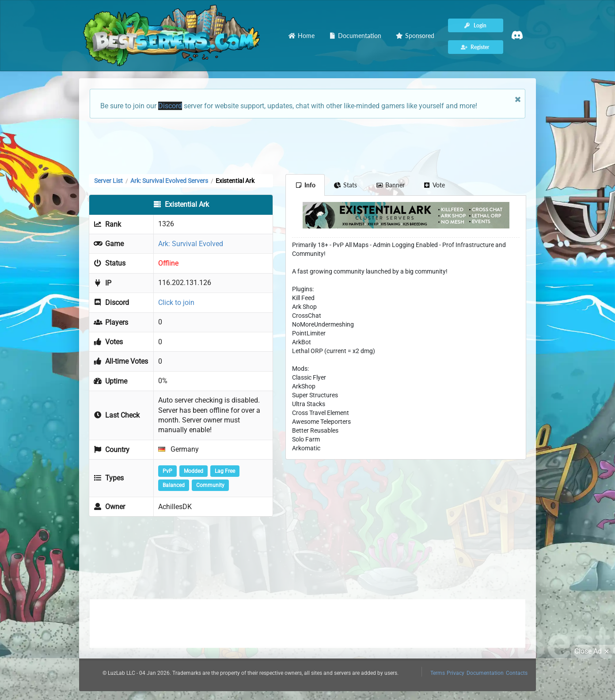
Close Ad (593, 651)
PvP (167, 471)
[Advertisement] (307, 145)
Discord (170, 106)
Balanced (174, 485)
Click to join (176, 302)
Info (305, 185)
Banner (390, 185)
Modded (194, 471)
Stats (346, 185)
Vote (434, 185)
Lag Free (225, 471)
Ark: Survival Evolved (191, 244)
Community (210, 485)
